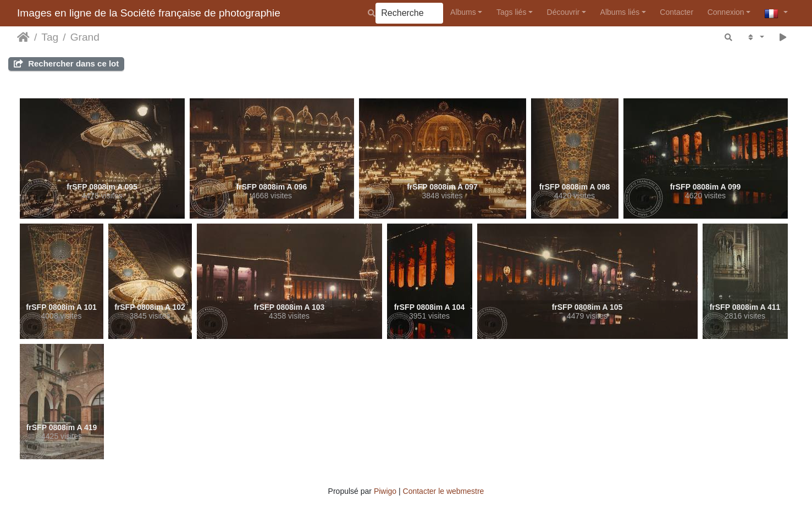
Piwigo (385, 491)
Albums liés (620, 12)
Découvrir (564, 12)
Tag (50, 37)
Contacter (676, 12)
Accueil (23, 37)
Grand (85, 37)
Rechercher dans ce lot (66, 63)
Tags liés (511, 12)
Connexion (726, 12)
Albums (463, 12)
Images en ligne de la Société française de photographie (149, 13)
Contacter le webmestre (444, 491)
